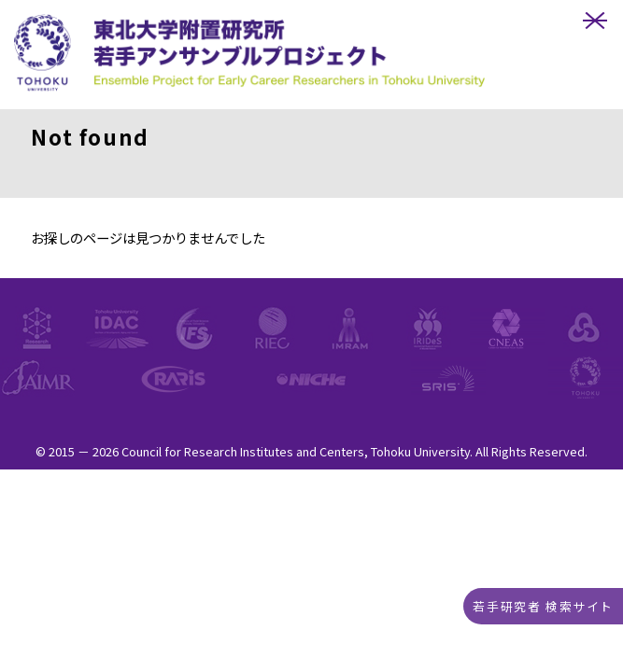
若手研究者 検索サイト (543, 606)
